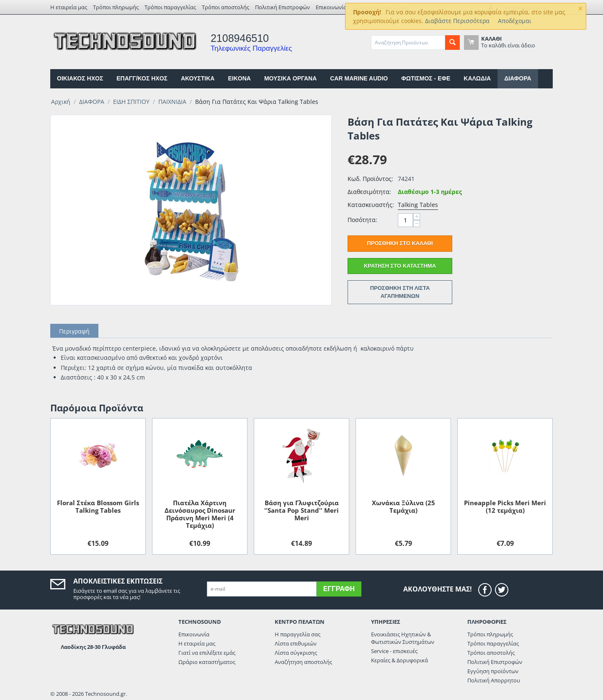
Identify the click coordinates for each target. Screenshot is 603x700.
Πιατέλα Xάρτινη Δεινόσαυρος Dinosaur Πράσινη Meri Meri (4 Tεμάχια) (200, 514)
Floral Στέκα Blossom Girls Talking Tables (98, 506)
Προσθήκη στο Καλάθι (400, 243)
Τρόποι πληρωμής (116, 7)
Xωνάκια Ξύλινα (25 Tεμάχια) (403, 506)
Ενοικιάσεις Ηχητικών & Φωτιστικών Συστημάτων (403, 638)
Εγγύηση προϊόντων (493, 671)
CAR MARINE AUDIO (359, 78)
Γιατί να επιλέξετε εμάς (207, 653)
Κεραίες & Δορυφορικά (399, 660)
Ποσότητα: (362, 220)
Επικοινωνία (331, 7)
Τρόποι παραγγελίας (170, 7)
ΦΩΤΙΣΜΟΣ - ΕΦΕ (426, 78)
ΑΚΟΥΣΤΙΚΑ (198, 78)
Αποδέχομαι (515, 21)
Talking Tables (418, 205)
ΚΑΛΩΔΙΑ (477, 78)
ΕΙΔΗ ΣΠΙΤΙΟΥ (131, 102)
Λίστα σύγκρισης (296, 653)
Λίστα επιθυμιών (296, 643)
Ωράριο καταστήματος (207, 662)
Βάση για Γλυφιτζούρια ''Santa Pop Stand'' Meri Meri (301, 510)
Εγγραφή (339, 589)
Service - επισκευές (394, 651)
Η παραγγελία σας (298, 634)
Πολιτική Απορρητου (494, 680)
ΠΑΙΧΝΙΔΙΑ (172, 102)
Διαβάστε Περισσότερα (457, 21)
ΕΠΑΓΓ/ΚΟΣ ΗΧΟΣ (142, 78)
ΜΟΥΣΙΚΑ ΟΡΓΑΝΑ (290, 78)
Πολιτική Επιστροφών (282, 7)
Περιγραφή (74, 331)
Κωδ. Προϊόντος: (370, 179)
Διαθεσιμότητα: (369, 192)
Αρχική (61, 102)
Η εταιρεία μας (69, 7)
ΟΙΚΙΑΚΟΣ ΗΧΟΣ (80, 78)
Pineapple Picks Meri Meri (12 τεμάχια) (505, 506)
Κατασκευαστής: (371, 205)
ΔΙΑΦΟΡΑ (518, 78)
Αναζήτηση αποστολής (303, 662)
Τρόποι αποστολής (225, 7)
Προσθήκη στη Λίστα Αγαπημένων (400, 292)
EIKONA (239, 78)
